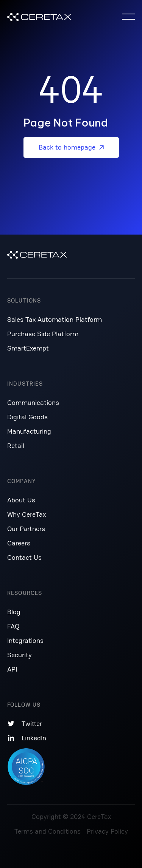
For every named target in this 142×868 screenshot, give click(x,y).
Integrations (25, 640)
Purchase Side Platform (43, 334)
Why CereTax (27, 514)
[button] (128, 17)
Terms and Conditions (48, 831)
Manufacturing (29, 431)
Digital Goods (27, 417)
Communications (33, 402)
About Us (21, 500)
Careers (19, 543)
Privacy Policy (107, 831)
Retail (16, 446)
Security (20, 655)
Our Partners (26, 529)
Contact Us (24, 557)
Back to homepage (71, 147)
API (12, 669)
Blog (14, 612)
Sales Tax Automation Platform (55, 319)
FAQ (13, 626)
